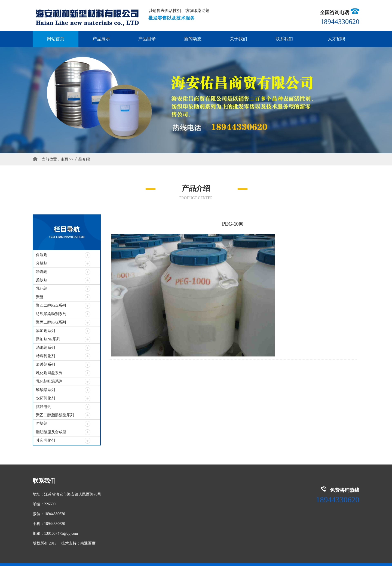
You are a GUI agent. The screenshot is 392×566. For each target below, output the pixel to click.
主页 (65, 159)
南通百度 (88, 543)
